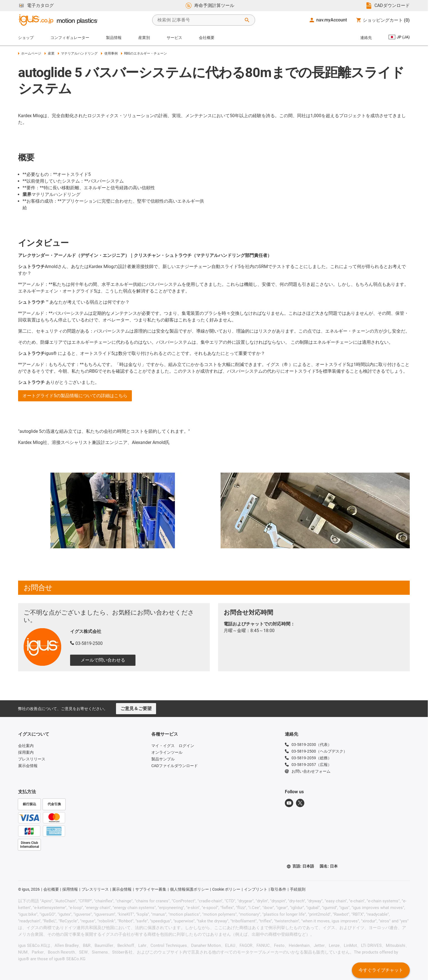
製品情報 (114, 38)
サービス (174, 38)
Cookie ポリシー (226, 889)
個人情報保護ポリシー (189, 889)
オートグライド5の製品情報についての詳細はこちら (75, 396)
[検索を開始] (247, 20)
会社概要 (207, 38)
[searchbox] (199, 20)
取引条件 (278, 889)
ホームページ (30, 53)
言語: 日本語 (300, 866)
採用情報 (70, 889)
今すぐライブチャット (381, 970)
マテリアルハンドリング (78, 53)
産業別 (144, 38)
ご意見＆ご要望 (136, 708)
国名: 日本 (329, 866)
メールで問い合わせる (103, 660)
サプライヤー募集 (151, 889)
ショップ (26, 38)
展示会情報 (122, 889)
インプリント (256, 889)
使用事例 (109, 53)
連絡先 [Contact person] (366, 38)
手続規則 (298, 889)
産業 (49, 53)
